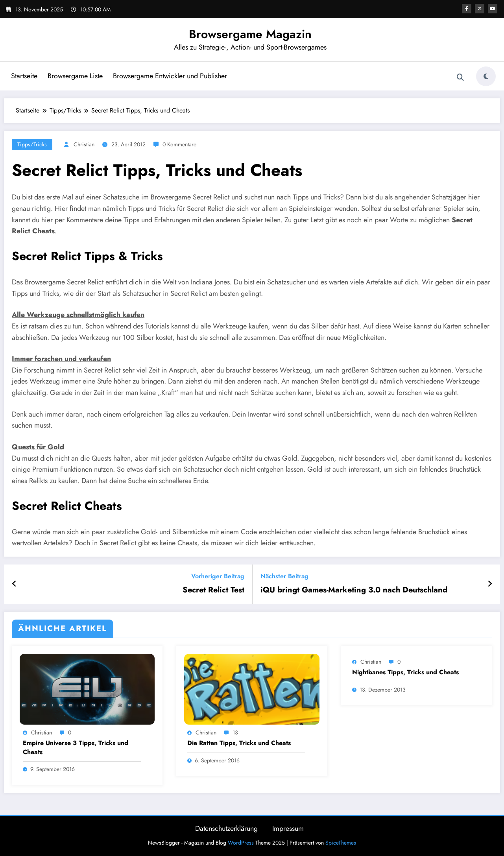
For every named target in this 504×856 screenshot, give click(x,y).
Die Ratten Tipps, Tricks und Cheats (239, 743)
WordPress (241, 843)
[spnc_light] (486, 76)
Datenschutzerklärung (226, 828)
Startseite (24, 76)
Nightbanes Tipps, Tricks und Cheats (405, 672)
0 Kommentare (179, 144)
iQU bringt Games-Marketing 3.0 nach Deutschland (354, 590)
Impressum (288, 828)
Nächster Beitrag (284, 576)
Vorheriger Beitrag (218, 576)
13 (235, 732)
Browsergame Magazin (250, 34)
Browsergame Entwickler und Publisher (170, 76)
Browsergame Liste (75, 76)
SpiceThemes (341, 843)
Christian (84, 144)
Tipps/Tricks (32, 144)
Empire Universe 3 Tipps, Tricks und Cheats (76, 747)
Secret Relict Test (213, 590)
